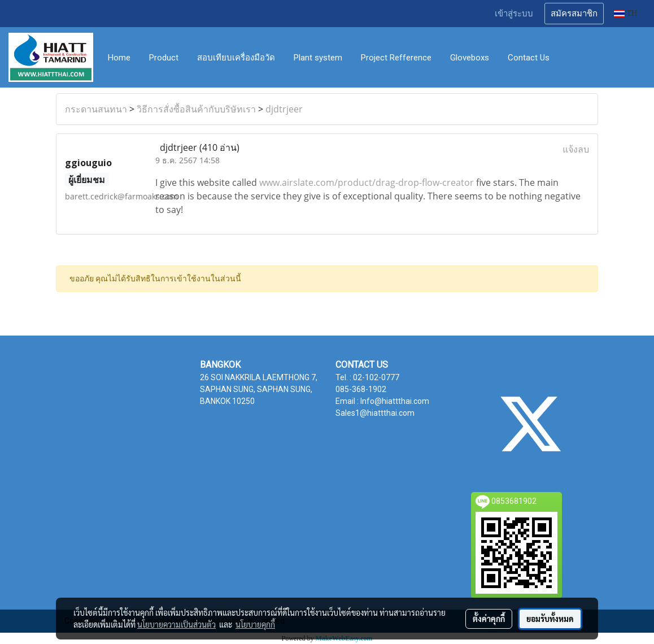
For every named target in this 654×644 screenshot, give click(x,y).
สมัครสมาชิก (574, 14)
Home (119, 58)
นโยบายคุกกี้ (255, 624)
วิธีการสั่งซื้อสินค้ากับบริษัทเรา (196, 109)
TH (625, 13)
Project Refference (396, 58)
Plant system (318, 58)
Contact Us (529, 58)
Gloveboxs (470, 58)
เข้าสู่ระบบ (514, 14)
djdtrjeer (284, 109)
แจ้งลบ (576, 149)
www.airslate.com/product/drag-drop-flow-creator (367, 182)
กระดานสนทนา (96, 109)
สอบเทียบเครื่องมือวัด (236, 58)
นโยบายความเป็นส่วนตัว (176, 624)
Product (164, 58)
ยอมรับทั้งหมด (550, 619)
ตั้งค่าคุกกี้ (489, 619)
